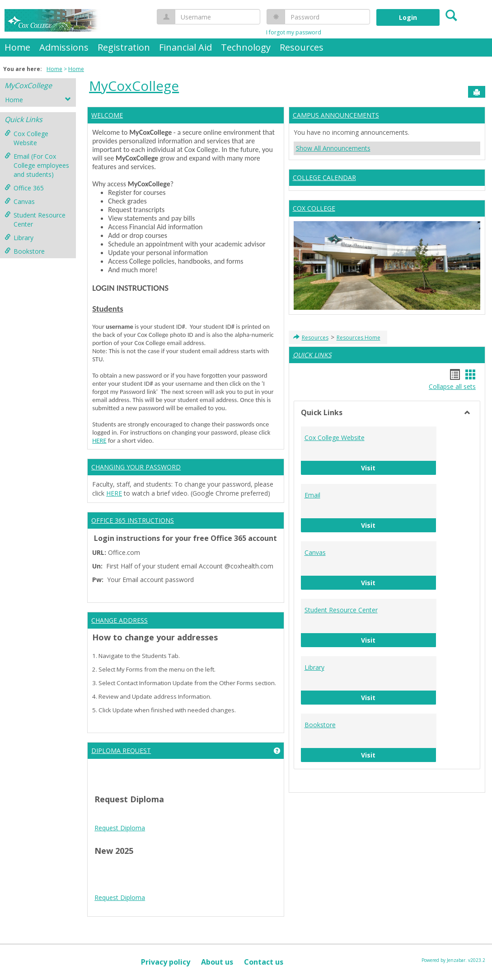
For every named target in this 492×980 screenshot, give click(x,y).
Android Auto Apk (138, 878)
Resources (302, 47)
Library (19, 238)
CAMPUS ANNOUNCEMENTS (336, 115)
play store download (124, 869)
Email (312, 495)
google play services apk (201, 878)
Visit (399, 467)
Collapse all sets (452, 386)
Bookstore (25, 251)
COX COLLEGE (314, 208)
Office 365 (24, 188)
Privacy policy (166, 962)
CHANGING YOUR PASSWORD (136, 467)
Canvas (20, 201)
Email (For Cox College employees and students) (37, 165)
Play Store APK (177, 887)
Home (17, 47)
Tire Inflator (175, 914)
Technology (246, 47)
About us (217, 962)
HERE (99, 440)
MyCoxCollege (28, 85)
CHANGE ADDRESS (119, 620)
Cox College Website (26, 138)
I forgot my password (294, 32)
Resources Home (358, 338)
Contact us (264, 962)
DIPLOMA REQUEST (121, 750)
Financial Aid (185, 47)
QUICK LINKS (312, 355)
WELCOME (107, 115)
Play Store (216, 887)
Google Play (250, 887)
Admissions (64, 47)
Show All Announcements (333, 148)
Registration (124, 47)
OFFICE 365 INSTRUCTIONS (133, 520)
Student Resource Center (35, 220)
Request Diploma (120, 828)
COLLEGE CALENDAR (324, 178)
